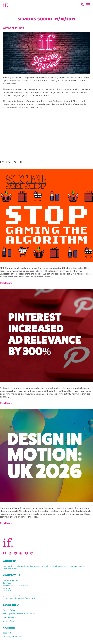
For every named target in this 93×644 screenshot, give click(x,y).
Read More (6, 283)
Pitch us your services (12, 637)
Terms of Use (9, 621)
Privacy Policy (9, 610)
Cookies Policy (9, 617)
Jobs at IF (7, 633)
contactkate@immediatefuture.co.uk (19, 598)
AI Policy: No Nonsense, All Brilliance (19, 614)
